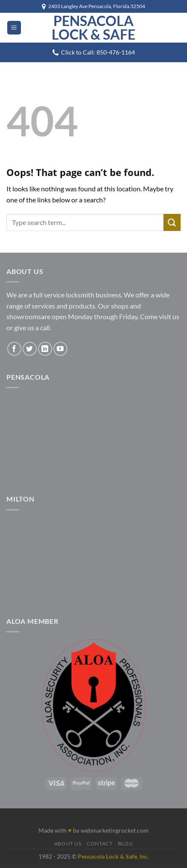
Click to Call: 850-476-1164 (98, 52)
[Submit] (172, 222)
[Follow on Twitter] (30, 349)
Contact (99, 843)
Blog (125, 843)
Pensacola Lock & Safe (93, 28)
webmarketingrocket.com (115, 830)
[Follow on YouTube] (60, 349)
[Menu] (14, 28)
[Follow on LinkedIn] (45, 349)
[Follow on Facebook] (14, 349)
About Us (68, 843)
